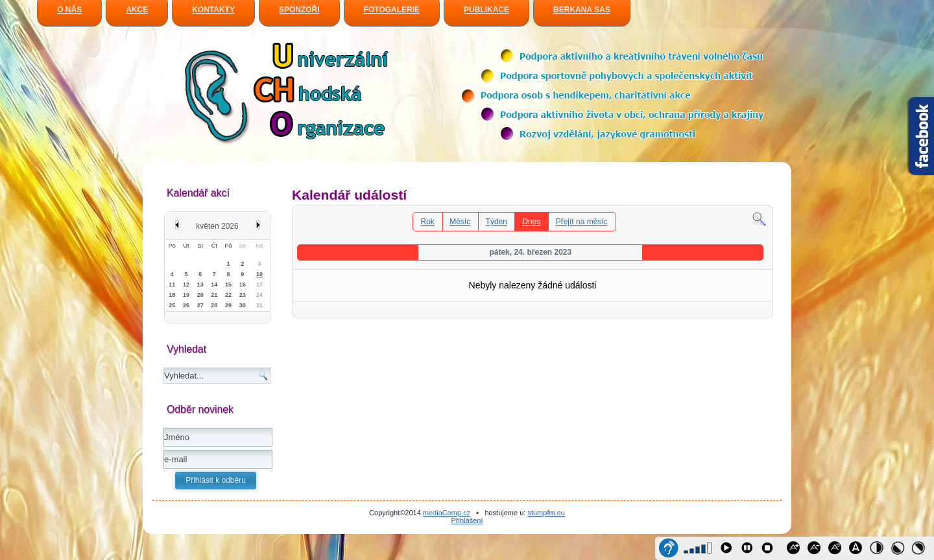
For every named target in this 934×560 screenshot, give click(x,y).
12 (186, 285)
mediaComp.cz (447, 513)
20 (200, 295)
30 (243, 305)
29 (228, 305)
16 (243, 285)
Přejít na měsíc (582, 222)
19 (186, 295)
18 (172, 295)
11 (172, 285)
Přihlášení (467, 520)
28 (214, 305)
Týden (497, 222)
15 (228, 285)
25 (172, 305)
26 (186, 305)
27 (200, 305)
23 (243, 295)
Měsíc (460, 222)
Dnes (531, 222)
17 (259, 285)
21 (214, 295)
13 (200, 285)
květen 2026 (217, 226)
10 (259, 274)
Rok (428, 222)
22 (228, 295)
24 (259, 295)
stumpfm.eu (546, 513)
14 (214, 285)
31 (259, 305)
